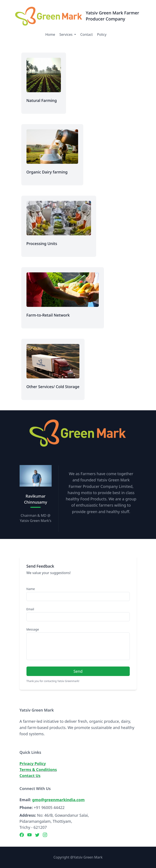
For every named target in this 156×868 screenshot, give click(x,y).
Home (50, 34)
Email (30, 609)
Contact (86, 34)
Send (78, 671)
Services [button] (66, 34)
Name (31, 589)
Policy (102, 34)
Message (33, 629)
